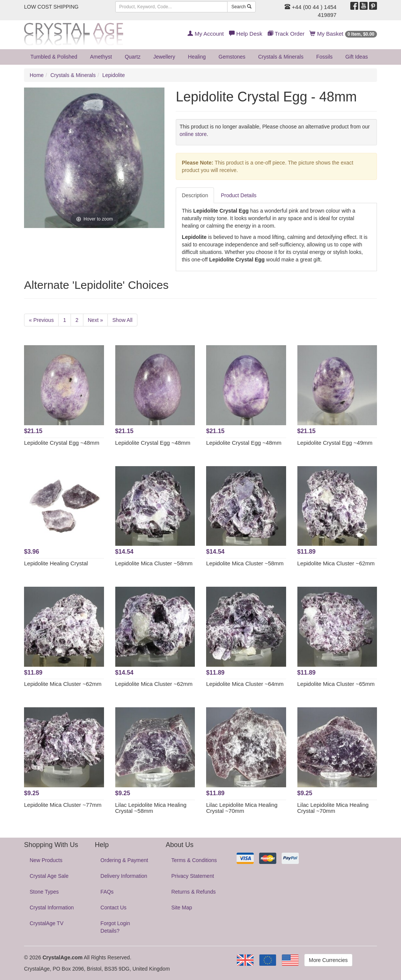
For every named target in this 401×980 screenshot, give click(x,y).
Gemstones (232, 57)
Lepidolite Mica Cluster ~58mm (154, 563)
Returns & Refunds (193, 892)
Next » (95, 320)
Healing (197, 57)
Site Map (182, 908)
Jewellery (164, 57)
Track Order (286, 34)
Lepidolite (114, 75)
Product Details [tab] (239, 195)
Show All (122, 320)
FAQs (107, 892)
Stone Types (44, 892)
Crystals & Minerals (281, 57)
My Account (206, 34)
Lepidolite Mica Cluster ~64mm (245, 684)
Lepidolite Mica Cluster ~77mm (63, 805)
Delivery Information (124, 876)
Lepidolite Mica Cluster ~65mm (336, 684)
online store (193, 134)
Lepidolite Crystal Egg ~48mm (62, 443)
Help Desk (246, 34)
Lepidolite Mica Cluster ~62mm (336, 563)
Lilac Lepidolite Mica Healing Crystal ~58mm (151, 808)
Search (241, 7)
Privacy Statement (193, 876)
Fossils (324, 57)
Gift (357, 57)
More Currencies (328, 960)
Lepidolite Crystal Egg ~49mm (335, 443)
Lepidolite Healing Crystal (56, 563)
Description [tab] (195, 195)
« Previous (41, 320)
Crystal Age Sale (49, 876)
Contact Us (114, 908)
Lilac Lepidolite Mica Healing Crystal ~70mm (242, 808)
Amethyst (101, 57)
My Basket (343, 34)
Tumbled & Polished (54, 57)
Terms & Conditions (194, 860)
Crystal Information (52, 908)
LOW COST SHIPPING (51, 7)
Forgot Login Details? (115, 927)
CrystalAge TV (47, 923)
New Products (46, 860)
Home (37, 75)
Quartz (133, 57)
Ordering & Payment (124, 860)
